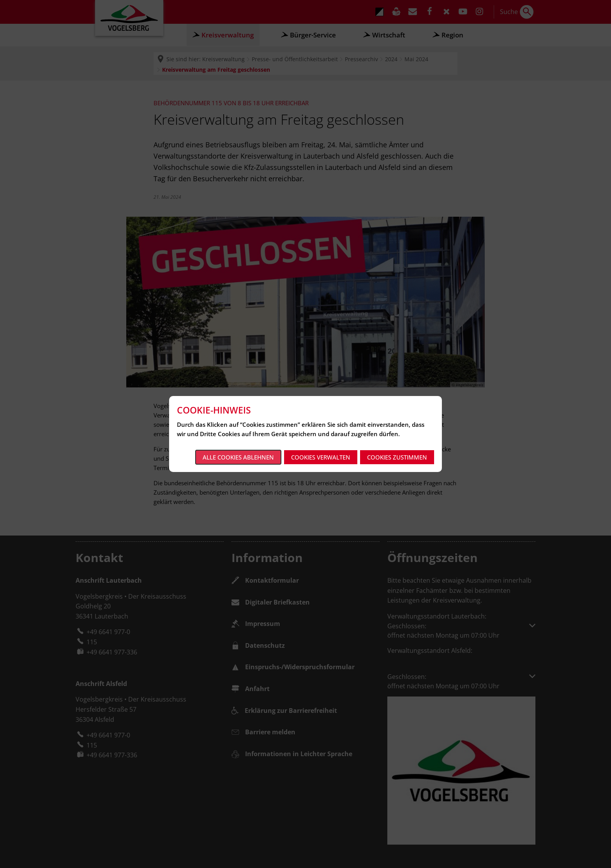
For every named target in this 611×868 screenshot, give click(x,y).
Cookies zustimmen (397, 457)
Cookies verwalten (321, 457)
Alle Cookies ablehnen (238, 457)
